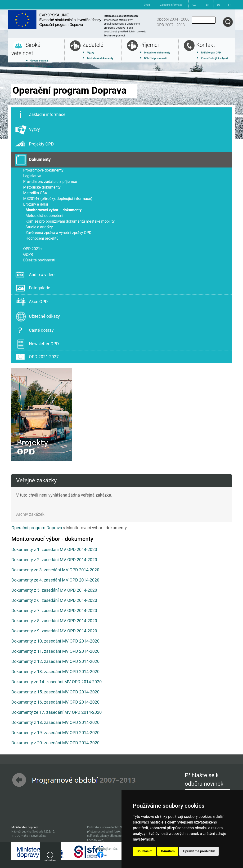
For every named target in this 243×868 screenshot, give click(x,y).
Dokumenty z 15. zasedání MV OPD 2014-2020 (55, 692)
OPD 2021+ (33, 249)
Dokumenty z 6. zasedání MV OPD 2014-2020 (54, 600)
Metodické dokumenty (100, 58)
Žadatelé (93, 45)
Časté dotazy (34, 331)
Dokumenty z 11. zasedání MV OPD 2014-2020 (55, 651)
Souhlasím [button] (145, 851)
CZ (194, 5)
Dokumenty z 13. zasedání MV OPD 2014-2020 (55, 672)
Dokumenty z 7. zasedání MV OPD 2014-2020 (54, 610)
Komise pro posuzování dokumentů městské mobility (70, 221)
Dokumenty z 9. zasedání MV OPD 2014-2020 (54, 631)
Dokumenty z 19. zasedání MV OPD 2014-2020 (55, 733)
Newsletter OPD (37, 344)
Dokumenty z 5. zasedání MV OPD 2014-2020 (54, 590)
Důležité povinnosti (155, 58)
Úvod (147, 5)
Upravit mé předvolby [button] (199, 851)
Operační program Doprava (37, 528)
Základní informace (171, 5)
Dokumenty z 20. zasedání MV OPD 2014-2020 (55, 743)
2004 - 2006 (173, 19)
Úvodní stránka (39, 61)
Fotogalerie (33, 288)
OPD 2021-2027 (37, 357)
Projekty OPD (34, 144)
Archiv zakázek (30, 514)
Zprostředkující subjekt (215, 58)
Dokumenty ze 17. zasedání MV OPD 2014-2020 (56, 712)
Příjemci (149, 45)
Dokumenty (33, 160)
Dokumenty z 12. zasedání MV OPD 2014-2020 (55, 661)
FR (230, 5)
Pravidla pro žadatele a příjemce (50, 182)
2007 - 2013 (171, 25)
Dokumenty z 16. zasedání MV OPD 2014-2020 (55, 702)
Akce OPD (31, 302)
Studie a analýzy (39, 227)
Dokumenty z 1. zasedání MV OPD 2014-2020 (54, 549)
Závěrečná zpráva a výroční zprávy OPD (58, 233)
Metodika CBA (35, 193)
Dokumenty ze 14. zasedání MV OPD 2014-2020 (56, 682)
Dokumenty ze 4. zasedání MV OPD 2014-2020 (55, 580)
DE (219, 5)
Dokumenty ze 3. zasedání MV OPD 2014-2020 (55, 570)
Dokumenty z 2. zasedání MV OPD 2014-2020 (54, 560)
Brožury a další (36, 204)
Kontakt (206, 45)
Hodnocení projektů (42, 238)
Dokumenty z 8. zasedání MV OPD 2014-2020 (54, 621)
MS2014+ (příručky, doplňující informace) (58, 199)
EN (208, 5)
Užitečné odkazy (38, 317)
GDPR (28, 254)
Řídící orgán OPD (211, 53)
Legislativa (32, 176)
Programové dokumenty (43, 170)
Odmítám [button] (168, 851)
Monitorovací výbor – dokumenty (54, 210)
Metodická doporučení (44, 216)
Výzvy (91, 53)
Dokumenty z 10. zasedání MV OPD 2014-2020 (55, 641)
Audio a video (35, 275)
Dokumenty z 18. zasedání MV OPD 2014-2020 (55, 722)
